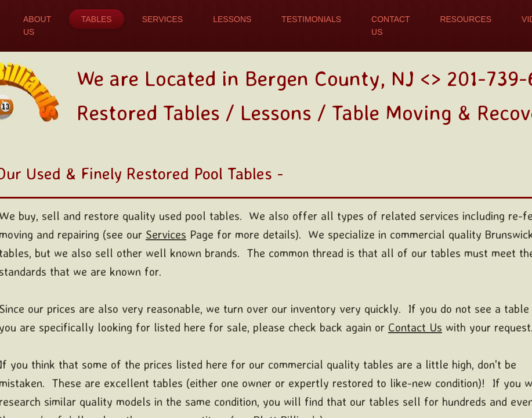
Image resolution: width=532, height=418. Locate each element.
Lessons (232, 19)
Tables (97, 19)
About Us (37, 26)
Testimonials (311, 19)
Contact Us (390, 26)
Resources (466, 19)
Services (163, 19)
